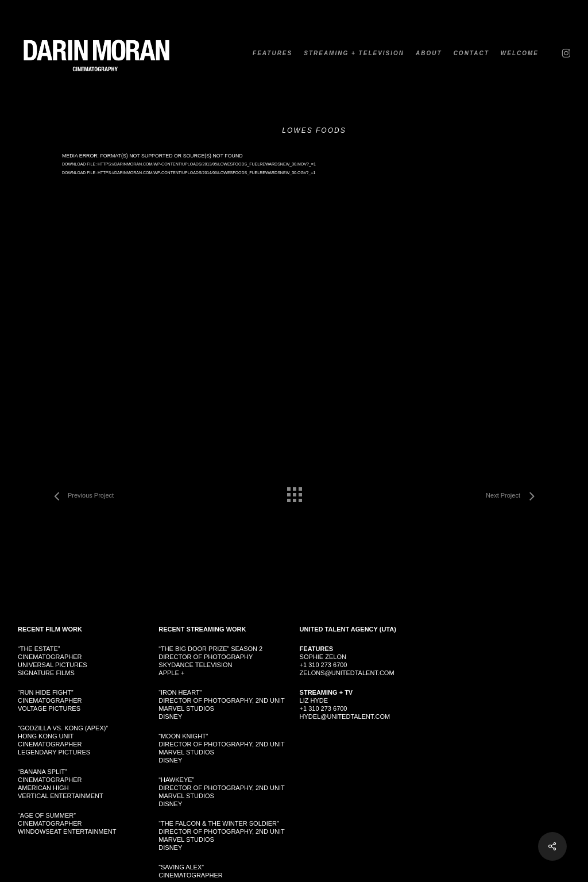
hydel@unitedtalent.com (345, 717)
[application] (294, 287)
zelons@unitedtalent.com (347, 673)
